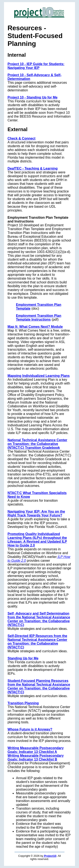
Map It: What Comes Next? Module (35, 327)
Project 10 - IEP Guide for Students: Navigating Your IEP (36, 66)
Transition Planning (23, 703)
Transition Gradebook (42, 448)
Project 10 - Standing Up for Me (33, 97)
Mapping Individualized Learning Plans (39, 376)
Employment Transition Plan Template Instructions (39, 318)
